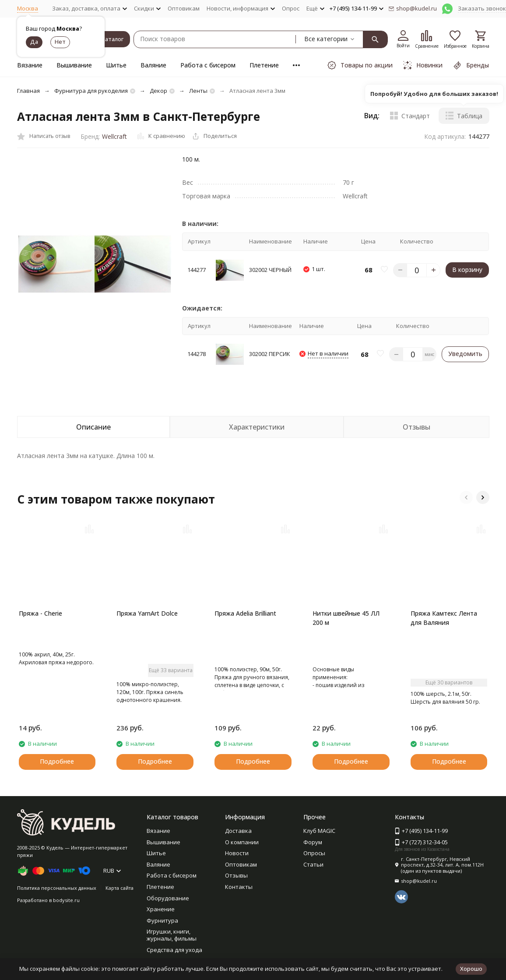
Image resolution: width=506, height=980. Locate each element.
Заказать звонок (482, 8)
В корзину (467, 270)
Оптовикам (184, 8)
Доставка (238, 831)
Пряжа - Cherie (40, 613)
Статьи (313, 864)
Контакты (239, 887)
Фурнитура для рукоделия (91, 91)
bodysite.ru (66, 900)
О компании (242, 842)
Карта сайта (119, 888)
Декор (158, 91)
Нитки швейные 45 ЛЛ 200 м (346, 618)
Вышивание (74, 65)
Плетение (264, 65)
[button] (466, 497)
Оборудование (168, 898)
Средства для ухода (174, 950)
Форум (313, 842)
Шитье (116, 65)
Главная (28, 91)
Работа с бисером (208, 65)
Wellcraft (114, 136)
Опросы (314, 853)
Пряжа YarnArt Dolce (147, 613)
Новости (237, 853)
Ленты (198, 91)
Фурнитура (162, 920)
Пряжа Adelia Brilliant (245, 613)
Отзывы (236, 875)
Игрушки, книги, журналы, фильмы (172, 935)
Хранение (161, 909)
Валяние (153, 65)
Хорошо (471, 969)
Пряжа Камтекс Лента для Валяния (444, 618)
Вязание (30, 65)
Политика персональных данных (57, 888)
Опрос (291, 8)
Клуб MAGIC (319, 831)
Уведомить (465, 354)
